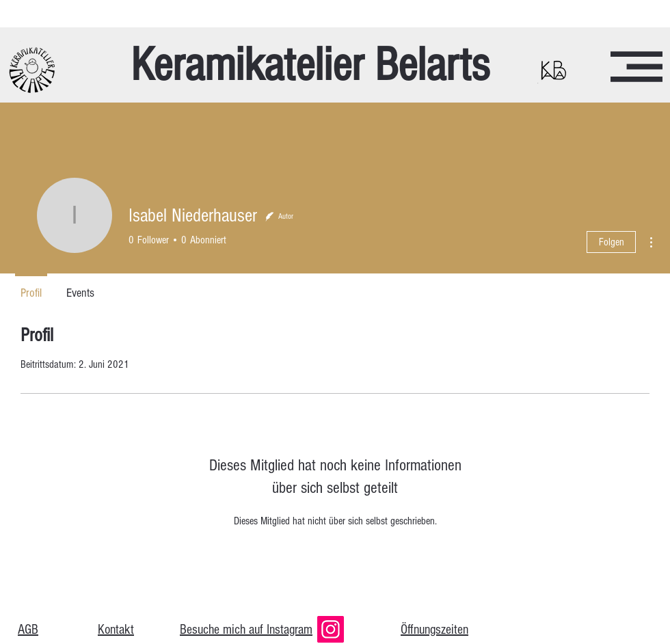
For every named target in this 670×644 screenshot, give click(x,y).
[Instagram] (331, 629)
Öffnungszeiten (434, 630)
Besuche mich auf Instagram (246, 630)
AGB (28, 630)
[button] (636, 67)
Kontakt (116, 630)
